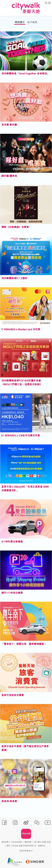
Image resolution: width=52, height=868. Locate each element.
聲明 (8, 846)
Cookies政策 (16, 842)
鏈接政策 (28, 842)
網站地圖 (5, 842)
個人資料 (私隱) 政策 (42, 842)
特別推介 (20, 22)
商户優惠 (32, 22)
